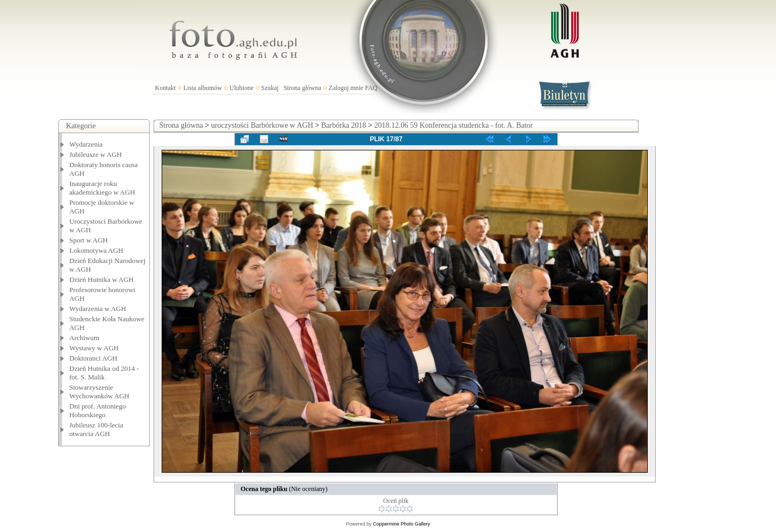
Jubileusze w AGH (96, 154)
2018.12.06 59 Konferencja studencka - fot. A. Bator (453, 125)
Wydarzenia (86, 144)
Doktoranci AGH (93, 358)
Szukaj (270, 88)
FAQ (371, 88)
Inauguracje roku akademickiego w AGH (102, 188)
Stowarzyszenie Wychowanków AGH (100, 392)
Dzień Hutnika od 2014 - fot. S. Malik (104, 373)
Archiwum (85, 338)
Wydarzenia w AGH (98, 309)
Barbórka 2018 (344, 125)
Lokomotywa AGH (96, 250)
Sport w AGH (89, 240)
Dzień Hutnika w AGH (102, 279)
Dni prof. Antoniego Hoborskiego (98, 410)
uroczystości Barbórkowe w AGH (262, 125)
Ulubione (242, 88)
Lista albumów (203, 88)
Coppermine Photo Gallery (401, 524)
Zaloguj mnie (346, 88)
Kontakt (166, 88)
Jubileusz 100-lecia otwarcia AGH (96, 429)
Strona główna (302, 88)
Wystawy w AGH (94, 348)
